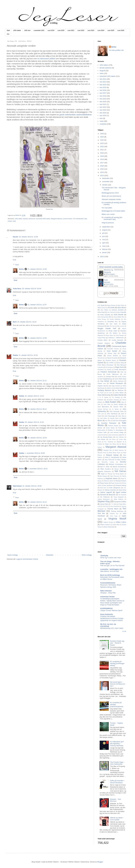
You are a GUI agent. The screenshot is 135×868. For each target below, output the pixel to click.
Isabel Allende (118, 395)
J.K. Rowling (116, 397)
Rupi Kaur (103, 488)
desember (106, 178)
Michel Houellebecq (119, 467)
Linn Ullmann (120, 437)
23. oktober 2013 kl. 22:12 (37, 502)
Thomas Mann (113, 509)
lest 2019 (103, 99)
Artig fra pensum (108, 223)
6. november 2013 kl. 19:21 (38, 469)
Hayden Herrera (103, 386)
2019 (102, 156)
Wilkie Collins (121, 522)
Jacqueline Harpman (113, 400)
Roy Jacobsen (108, 485)
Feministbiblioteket (108, 583)
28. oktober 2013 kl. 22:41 (34, 422)
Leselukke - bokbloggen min (111, 569)
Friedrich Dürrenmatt (108, 372)
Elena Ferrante (112, 358)
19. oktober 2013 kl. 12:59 (28, 237)
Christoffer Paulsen (113, 349)
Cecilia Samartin (117, 340)
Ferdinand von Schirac (105, 370)
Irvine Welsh (119, 393)
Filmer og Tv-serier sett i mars (111, 558)
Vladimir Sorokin (108, 522)
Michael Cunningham (116, 464)
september (106, 227)
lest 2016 (103, 90)
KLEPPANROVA (106, 608)
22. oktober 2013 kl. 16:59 (32, 486)
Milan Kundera (105, 469)
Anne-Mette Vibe (119, 317)
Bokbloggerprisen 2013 (110, 193)
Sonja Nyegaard (118, 497)
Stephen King (104, 501)
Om (8, 34)
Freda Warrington (120, 369)
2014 (102, 172)
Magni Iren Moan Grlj (112, 444)
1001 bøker (17, 30)
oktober (105, 185)
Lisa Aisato (101, 439)
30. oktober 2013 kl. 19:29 (37, 438)
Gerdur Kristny (122, 377)
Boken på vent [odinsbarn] (111, 196)
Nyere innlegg (12, 555)
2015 (102, 169)
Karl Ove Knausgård (119, 421)
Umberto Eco (114, 514)
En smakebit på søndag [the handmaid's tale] (112, 218)
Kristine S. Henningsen (116, 430)
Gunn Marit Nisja (120, 379)
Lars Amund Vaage (117, 432)
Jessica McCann (103, 409)
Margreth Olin (108, 450)
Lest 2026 (121, 30)
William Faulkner (105, 525)
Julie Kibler (103, 418)
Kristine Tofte (102, 432)
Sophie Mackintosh (104, 499)
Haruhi (15, 237)
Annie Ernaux (102, 319)
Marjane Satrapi (112, 455)
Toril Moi (101, 513)
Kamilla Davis (114, 418)
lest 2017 (103, 93)
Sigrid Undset (121, 492)
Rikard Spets (104, 483)
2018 (102, 159)
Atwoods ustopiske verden (111, 199)
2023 (102, 143)
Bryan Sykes (109, 335)
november (106, 182)
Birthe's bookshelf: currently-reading (111, 267)
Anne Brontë (118, 315)
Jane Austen (111, 402)
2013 (102, 176)
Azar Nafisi (113, 324)
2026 (102, 134)
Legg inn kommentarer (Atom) (27, 559)
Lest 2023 (91, 30)
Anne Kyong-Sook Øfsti (105, 317)
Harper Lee (102, 383)
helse (102, 73)
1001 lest (27, 30)
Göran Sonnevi (118, 381)
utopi (14, 221)
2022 (102, 146)
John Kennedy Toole (117, 411)
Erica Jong (120, 363)
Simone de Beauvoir (108, 495)
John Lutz (101, 414)
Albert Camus (102, 308)
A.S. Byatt (101, 305)
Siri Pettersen (105, 497)
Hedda (15, 355)
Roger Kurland (115, 483)
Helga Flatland (120, 388)
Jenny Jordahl (119, 404)
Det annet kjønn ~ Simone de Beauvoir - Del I (118, 684)
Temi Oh (105, 506)
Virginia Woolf (117, 519)
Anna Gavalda (105, 315)
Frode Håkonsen (113, 374)
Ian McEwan (119, 390)
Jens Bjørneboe (103, 407)
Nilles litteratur (106, 591)
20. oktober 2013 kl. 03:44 (32, 289)
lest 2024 (103, 113)
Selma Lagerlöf (106, 492)
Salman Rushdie (110, 490)
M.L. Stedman (109, 442)
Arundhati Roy (112, 321)
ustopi (10, 221)
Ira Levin (109, 393)
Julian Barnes (122, 416)
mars (104, 246)
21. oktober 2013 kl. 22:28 (28, 355)
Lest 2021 (71, 30)
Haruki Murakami (116, 383)
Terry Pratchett (115, 506)
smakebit (103, 124)
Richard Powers (121, 481)
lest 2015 (103, 87)
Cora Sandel (112, 351)
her (52, 209)
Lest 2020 (61, 30)
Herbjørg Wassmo (104, 390)
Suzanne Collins (120, 502)
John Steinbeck (112, 414)
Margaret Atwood (57, 219)
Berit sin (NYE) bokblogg (110, 575)
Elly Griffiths (110, 363)
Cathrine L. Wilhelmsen (116, 338)
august (105, 230)
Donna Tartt (112, 353)
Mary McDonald (110, 460)
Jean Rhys (107, 404)
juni (104, 236)
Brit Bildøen (113, 333)
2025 (102, 137)
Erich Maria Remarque (106, 365)
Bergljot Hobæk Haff (107, 328)
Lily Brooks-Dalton (106, 437)
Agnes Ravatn (111, 305)
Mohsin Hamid (119, 469)
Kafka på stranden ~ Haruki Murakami (117, 782)
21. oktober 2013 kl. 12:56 (37, 269)
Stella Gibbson (119, 499)
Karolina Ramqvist (109, 423)
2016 (102, 166)
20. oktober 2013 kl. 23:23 (27, 322)
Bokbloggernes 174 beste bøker (113, 211)
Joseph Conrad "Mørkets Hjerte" (111, 611)
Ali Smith (111, 308)
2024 (102, 140)
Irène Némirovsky (104, 395)
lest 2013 (103, 82)
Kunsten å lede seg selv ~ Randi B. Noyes (117, 643)
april (104, 243)
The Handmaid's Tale (80, 219)
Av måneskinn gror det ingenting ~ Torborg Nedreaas (117, 744)
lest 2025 (103, 116)
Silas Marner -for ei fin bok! (110, 571)
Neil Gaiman (120, 471)
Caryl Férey (101, 338)
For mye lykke (107, 208)
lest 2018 (103, 96)
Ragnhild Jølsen (112, 478)
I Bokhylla (104, 556)
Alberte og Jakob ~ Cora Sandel (117, 819)
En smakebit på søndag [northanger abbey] (117, 664)
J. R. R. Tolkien (103, 397)
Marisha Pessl (102, 453)
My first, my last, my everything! (108, 625)
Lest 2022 (81, 30)
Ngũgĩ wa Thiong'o (107, 474)
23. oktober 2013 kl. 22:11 (37, 381)
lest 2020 (103, 102)
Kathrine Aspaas (113, 426)
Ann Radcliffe (122, 312)
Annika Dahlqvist (115, 319)
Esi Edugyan (109, 367)
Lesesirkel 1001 (39, 30)
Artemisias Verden (107, 597)
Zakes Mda (116, 525)
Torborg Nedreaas (117, 511)
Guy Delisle (105, 381)
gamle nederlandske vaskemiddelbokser (75, 115)
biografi (102, 71)
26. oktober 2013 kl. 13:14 (34, 396)
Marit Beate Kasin (115, 453)
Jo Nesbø (115, 409)
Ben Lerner (121, 326)
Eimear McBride (112, 356)
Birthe (21, 269)
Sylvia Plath (104, 504)
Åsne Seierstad (109, 527)
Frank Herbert (109, 284)
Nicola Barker (120, 474)
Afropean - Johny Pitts (108, 593)
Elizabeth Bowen (111, 360)
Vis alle (124, 631)
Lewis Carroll (112, 435)
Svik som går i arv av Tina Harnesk (112, 566)
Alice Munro (122, 308)
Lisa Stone (112, 439)
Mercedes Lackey (108, 462)
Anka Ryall (101, 312)
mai (104, 240)
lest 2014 (103, 85)
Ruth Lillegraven (115, 488)
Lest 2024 (101, 30)
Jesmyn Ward (118, 407)
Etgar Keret (120, 367)
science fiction (68, 219)
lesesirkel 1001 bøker (43, 219)
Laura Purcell (102, 435)
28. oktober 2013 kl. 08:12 (37, 409)
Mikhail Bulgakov (110, 274)
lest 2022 (103, 107)
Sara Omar (122, 490)
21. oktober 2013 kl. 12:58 (37, 338)
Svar (15, 260)
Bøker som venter (108, 214)
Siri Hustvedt (122, 495)
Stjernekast (17, 486)
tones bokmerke (107, 614)
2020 (102, 153)
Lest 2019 (51, 30)
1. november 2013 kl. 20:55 (35, 453)
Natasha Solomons (104, 471)
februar (105, 249)
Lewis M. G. (122, 435)
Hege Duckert (116, 386)
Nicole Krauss (102, 476)
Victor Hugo (114, 516)
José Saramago (110, 416)
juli (103, 233)
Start (8, 30)
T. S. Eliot (114, 504)
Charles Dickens (104, 343)
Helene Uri (110, 388)
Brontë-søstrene (106, 68)
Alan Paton (121, 305)
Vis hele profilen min (116, 50)
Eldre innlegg (87, 555)
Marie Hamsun (119, 450)
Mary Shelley (122, 460)
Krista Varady (110, 428)
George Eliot (110, 376)
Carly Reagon (120, 335)
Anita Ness (17, 289)
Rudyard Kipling (121, 485)
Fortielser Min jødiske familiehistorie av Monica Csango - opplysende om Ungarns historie (112, 618)
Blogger (100, 862)
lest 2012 (103, 79)
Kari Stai (108, 421)
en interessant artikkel (46, 59)
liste (101, 118)
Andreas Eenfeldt (117, 310)
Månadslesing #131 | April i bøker (112, 628)
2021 (102, 150)
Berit (15, 322)
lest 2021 (103, 104)
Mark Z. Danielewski (112, 457)
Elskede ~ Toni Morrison (115, 800)
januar (105, 252)
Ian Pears (101, 393)
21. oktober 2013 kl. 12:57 (37, 305)
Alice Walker (104, 310)
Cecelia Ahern (103, 340)
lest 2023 (103, 110)
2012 (102, 257)
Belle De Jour (111, 326)
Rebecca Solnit (108, 481)
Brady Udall (113, 331)
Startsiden (50, 555)
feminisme (32, 219)
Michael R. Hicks (103, 467)
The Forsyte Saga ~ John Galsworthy (117, 763)
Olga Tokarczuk (115, 476)
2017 (102, 163)
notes (102, 121)
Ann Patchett (111, 312)
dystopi (25, 219)
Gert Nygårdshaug (106, 379)
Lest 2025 (111, 30)
